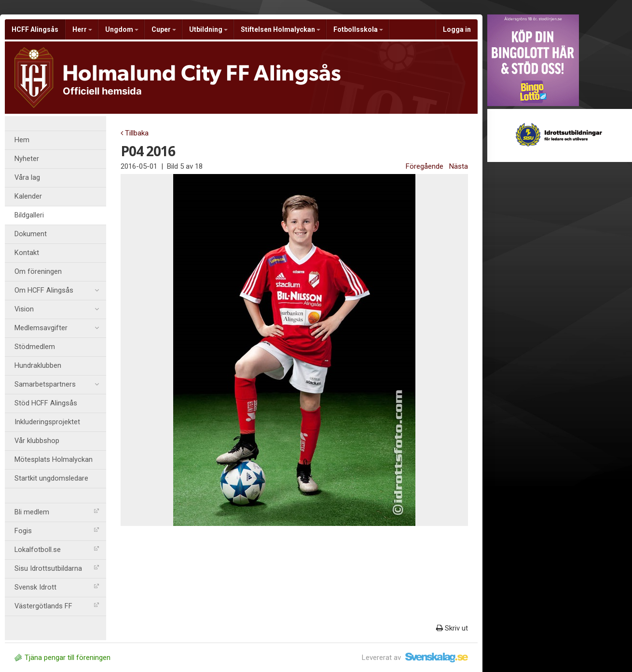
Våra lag (27, 178)
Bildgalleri (29, 215)
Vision (57, 309)
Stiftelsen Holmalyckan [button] (281, 29)
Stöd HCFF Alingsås (46, 403)
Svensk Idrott (57, 587)
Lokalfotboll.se (57, 550)
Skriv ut (452, 628)
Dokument (31, 234)
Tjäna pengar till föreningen (62, 658)
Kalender (28, 196)
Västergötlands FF (57, 606)
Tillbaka (135, 133)
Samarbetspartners (57, 385)
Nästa (459, 166)
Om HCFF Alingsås (57, 291)
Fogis (57, 531)
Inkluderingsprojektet (47, 422)
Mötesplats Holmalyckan (54, 460)
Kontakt (27, 253)
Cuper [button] (164, 29)
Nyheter (27, 159)
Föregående (425, 166)
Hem (22, 140)
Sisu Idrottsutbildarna (57, 569)
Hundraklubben (38, 366)
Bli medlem (57, 512)
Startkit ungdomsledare (51, 478)
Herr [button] (82, 29)
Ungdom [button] (122, 29)
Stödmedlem (35, 347)
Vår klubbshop (37, 441)
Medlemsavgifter (57, 328)
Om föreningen (38, 272)
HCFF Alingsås (35, 29)
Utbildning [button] (208, 29)
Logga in (457, 29)
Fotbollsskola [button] (358, 29)
